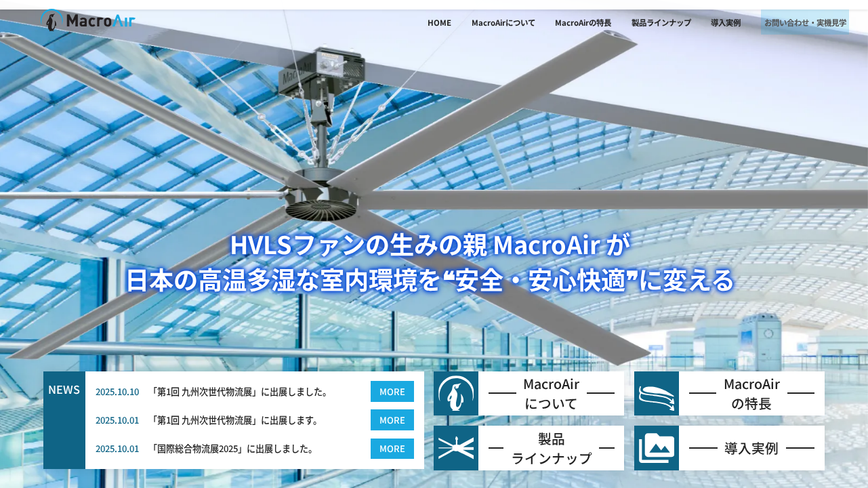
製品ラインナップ (638, 22)
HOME (416, 22)
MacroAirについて (480, 22)
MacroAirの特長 (560, 22)
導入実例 (703, 22)
